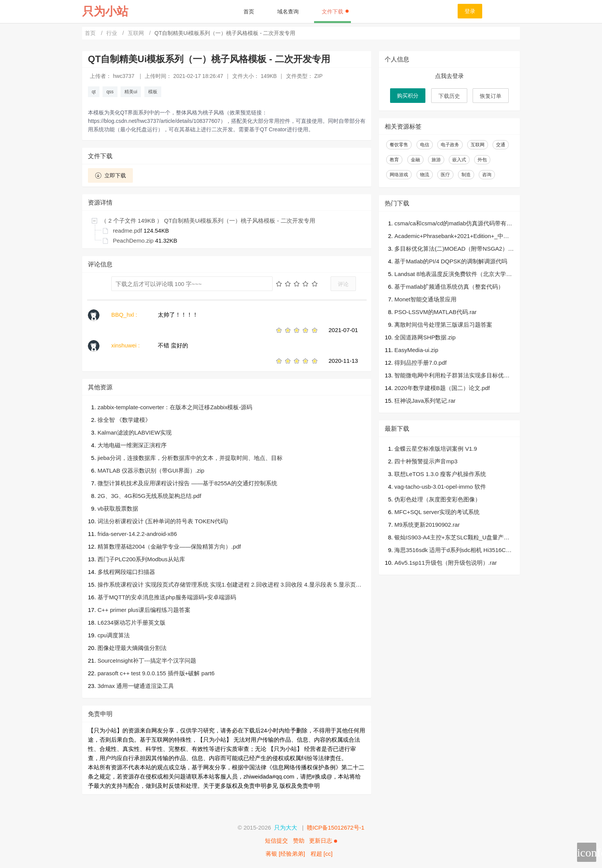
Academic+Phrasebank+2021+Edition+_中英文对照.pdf (452, 237)
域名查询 (288, 12)
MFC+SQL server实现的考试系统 (437, 512)
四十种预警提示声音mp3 (426, 461)
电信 (425, 145)
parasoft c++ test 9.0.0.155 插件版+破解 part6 (156, 673)
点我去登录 (449, 76)
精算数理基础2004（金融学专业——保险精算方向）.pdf (169, 546)
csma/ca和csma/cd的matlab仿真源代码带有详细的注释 (453, 224)
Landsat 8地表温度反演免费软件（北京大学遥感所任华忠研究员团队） (453, 275)
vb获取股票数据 (118, 508)
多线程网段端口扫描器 (126, 572)
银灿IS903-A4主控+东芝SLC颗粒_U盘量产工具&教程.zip (452, 538)
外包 (482, 160)
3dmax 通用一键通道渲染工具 (136, 686)
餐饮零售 (399, 145)
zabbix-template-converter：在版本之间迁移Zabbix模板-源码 (175, 407)
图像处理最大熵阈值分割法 (132, 648)
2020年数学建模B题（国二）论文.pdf (442, 388)
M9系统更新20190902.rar (427, 525)
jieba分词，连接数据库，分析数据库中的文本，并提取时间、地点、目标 (190, 458)
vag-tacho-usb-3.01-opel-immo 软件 (440, 487)
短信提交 (276, 841)
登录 (470, 11)
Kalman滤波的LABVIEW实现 (135, 432)
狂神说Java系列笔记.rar (425, 401)
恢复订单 (491, 96)
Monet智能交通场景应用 (425, 299)
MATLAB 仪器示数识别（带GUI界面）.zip (151, 470)
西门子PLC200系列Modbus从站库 (141, 559)
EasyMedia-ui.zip (416, 350)
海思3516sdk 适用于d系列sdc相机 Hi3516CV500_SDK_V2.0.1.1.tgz (453, 551)
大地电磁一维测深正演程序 (132, 445)
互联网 (137, 33)
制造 (466, 175)
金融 (415, 160)
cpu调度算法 (114, 635)
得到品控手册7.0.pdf (420, 363)
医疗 (445, 175)
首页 (249, 12)
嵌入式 (459, 160)
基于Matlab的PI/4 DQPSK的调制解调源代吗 (451, 261)
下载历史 (449, 96)
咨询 (487, 175)
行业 (112, 33)
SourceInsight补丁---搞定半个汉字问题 (147, 661)
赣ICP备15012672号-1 (336, 827)
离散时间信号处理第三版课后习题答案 (443, 325)
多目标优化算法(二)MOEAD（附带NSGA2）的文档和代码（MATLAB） (454, 249)
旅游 (436, 160)
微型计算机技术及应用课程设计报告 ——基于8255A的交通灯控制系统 (187, 483)
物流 (425, 175)
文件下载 (335, 12)
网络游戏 (399, 175)
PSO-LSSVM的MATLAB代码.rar (435, 312)
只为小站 (105, 11)
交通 (501, 145)
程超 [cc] (322, 854)
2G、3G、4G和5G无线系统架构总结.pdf (149, 496)
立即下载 (110, 175)
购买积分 (408, 96)
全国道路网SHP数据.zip (425, 337)
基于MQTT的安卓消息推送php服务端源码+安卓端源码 (167, 597)
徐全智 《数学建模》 (124, 420)
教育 (394, 160)
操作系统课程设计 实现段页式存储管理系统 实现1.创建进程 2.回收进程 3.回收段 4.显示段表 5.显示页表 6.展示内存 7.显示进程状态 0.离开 (230, 585)
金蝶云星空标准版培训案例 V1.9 (436, 449)
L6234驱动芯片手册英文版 (131, 622)
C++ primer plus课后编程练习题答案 (144, 610)
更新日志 (323, 841)
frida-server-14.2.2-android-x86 (137, 534)
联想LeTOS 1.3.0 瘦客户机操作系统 (440, 474)
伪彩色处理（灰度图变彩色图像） (437, 499)
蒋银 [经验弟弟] (285, 854)
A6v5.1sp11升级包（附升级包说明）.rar (446, 563)
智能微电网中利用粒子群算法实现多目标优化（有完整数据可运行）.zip (452, 376)
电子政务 (450, 145)
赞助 (299, 841)
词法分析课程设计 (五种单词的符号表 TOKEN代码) (163, 521)
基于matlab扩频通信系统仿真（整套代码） (449, 287)
